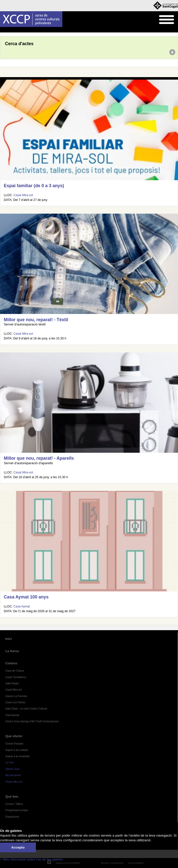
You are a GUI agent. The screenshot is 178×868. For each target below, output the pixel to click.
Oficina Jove (12, 769)
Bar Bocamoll (13, 775)
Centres (11, 663)
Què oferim (14, 736)
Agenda (13, 30)
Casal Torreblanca (16, 677)
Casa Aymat (22, 606)
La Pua (9, 763)
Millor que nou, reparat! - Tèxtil (36, 320)
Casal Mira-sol (23, 195)
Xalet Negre (12, 683)
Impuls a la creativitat (17, 756)
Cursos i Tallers (14, 804)
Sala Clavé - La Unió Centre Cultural (26, 709)
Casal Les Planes (15, 702)
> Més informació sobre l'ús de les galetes (32, 859)
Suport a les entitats (17, 750)
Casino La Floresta (16, 696)
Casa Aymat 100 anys (26, 597)
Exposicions (12, 817)
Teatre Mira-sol (14, 782)
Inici (3, 30)
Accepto (18, 847)
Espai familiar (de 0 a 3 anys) (34, 186)
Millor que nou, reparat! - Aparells (39, 458)
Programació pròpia (16, 810)
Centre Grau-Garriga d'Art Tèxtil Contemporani (32, 721)
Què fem (12, 796)
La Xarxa (12, 651)
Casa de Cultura (15, 671)
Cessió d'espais (14, 744)
